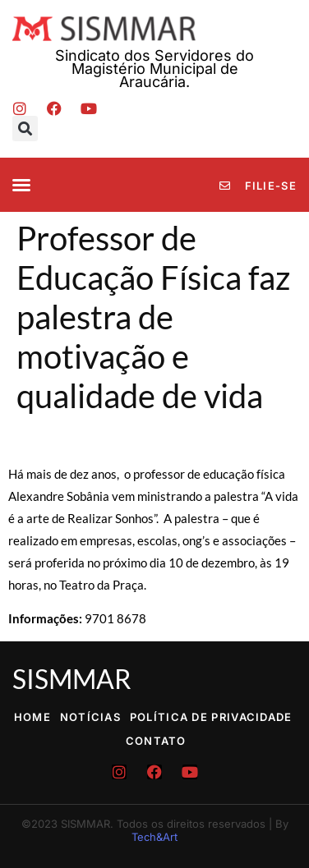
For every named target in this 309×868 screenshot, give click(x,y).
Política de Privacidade (211, 717)
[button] (25, 129)
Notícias (90, 717)
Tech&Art (154, 837)
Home (32, 717)
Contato (156, 741)
